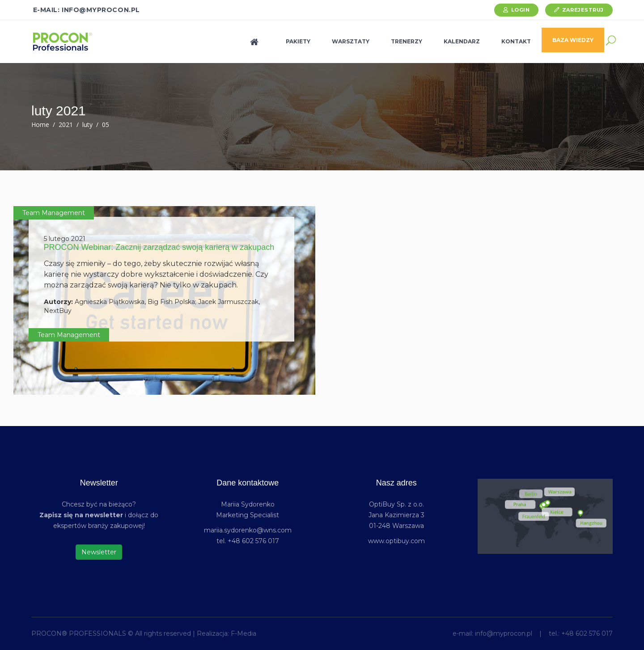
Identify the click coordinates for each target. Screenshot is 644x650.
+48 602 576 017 (587, 633)
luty (87, 125)
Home (40, 125)
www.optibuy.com (396, 541)
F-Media (244, 633)
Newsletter (99, 552)
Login (521, 10)
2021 (66, 125)
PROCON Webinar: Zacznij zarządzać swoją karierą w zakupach (159, 247)
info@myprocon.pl (504, 633)
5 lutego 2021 (65, 239)
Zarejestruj (583, 10)
